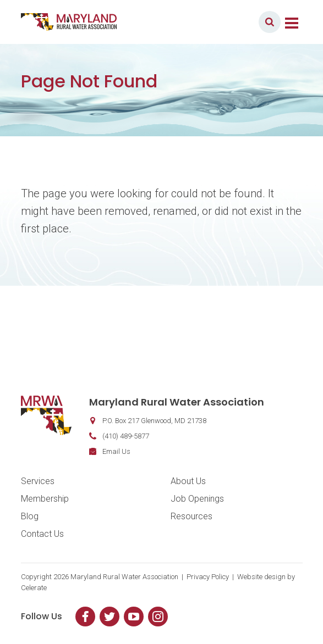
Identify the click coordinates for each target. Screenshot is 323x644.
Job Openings (197, 499)
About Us (188, 481)
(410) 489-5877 (126, 436)
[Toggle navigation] (292, 22)
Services (38, 481)
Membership (45, 499)
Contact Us (42, 534)
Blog (30, 516)
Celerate (34, 588)
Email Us (116, 451)
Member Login (218, 22)
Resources (191, 516)
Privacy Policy (208, 577)
